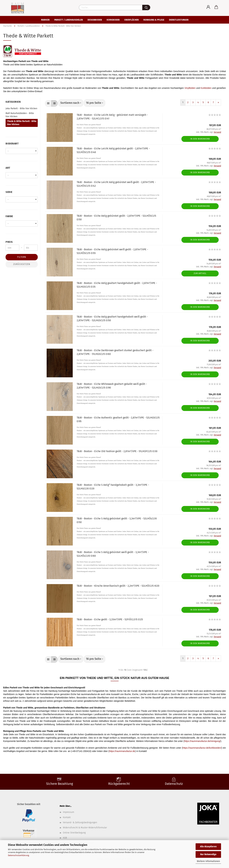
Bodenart (12, 144)
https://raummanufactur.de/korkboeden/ (202, 748)
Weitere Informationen (208, 861)
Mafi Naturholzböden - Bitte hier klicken (20, 115)
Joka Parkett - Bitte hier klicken (21, 108)
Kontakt (67, 817)
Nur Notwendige (208, 854)
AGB (65, 838)
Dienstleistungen (179, 20)
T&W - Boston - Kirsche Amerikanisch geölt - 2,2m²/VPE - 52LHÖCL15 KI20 (118, 586)
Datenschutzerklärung (18, 855)
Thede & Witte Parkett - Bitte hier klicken (22, 123)
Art (8, 168)
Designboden (95, 20)
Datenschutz (174, 784)
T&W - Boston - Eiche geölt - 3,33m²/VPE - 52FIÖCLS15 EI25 (110, 619)
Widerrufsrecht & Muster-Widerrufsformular (85, 828)
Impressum (69, 812)
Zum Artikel (200, 273)
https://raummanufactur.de (122, 751)
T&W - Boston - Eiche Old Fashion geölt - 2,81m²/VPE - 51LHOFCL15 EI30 (117, 451)
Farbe (9, 216)
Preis (9, 242)
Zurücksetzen (22, 264)
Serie (9, 192)
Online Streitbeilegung (74, 833)
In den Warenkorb (200, 139)
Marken (45, 20)
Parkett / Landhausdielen (69, 20)
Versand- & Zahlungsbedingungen (80, 822)
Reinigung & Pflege (154, 20)
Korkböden (206, 88)
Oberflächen (131, 20)
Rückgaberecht (119, 784)
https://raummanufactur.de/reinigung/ (202, 741)
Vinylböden (190, 88)
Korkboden (113, 20)
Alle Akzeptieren (208, 847)
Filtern (22, 257)
